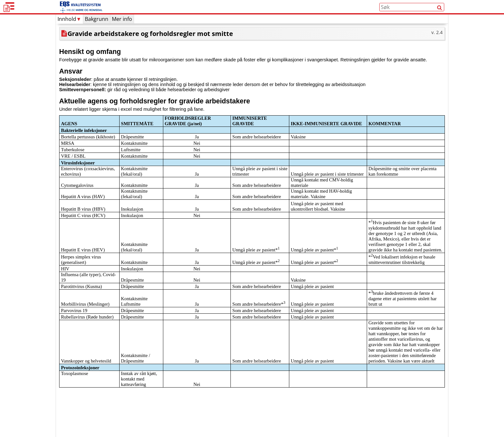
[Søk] (440, 13)
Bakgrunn (97, 31)
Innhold (69, 31)
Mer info (122, 31)
